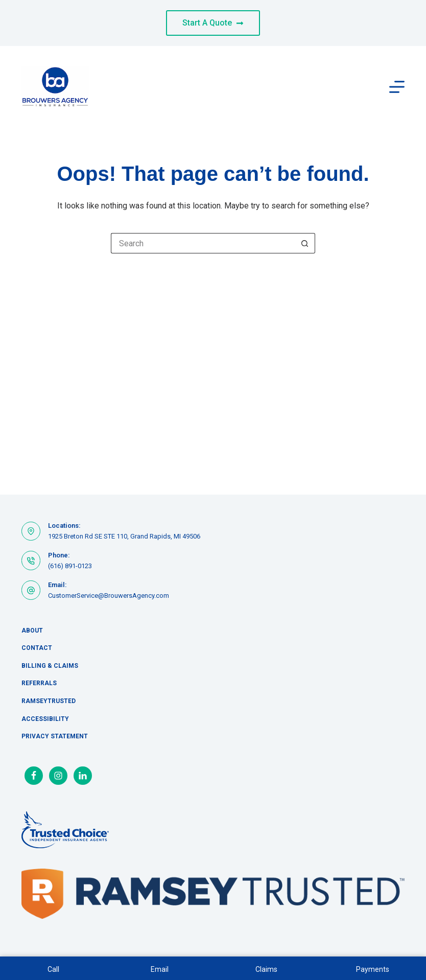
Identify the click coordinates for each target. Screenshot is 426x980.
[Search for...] (203, 243)
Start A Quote (213, 23)
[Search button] (305, 243)
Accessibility (45, 719)
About (32, 631)
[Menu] (397, 87)
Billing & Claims (50, 666)
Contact (37, 648)
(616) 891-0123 (70, 566)
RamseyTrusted (49, 701)
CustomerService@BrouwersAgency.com (109, 596)
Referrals (39, 683)
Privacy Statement (55, 736)
